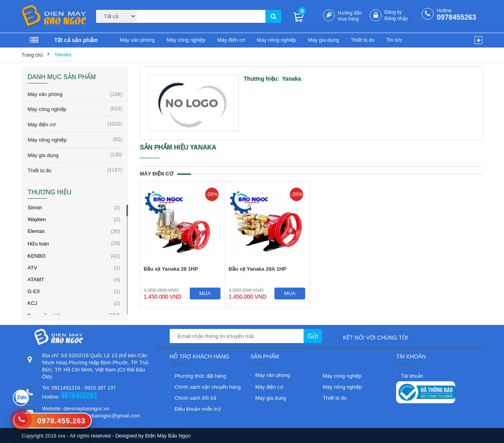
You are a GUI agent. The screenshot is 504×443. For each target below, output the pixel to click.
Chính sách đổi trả (195, 398)
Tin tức (394, 40)
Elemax (36, 231)
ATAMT (36, 280)
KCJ (32, 303)
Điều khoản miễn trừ (197, 409)
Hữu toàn (38, 244)
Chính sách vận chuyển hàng (208, 387)
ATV (32, 268)
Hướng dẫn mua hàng (350, 16)
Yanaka (63, 54)
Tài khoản (412, 376)
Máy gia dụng (323, 40)
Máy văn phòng (137, 40)
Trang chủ (32, 55)
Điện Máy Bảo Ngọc (168, 436)
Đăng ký (393, 12)
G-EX (34, 291)
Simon (35, 208)
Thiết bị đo (363, 40)
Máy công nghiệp (186, 40)
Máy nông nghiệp (276, 40)
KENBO (37, 256)
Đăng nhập (396, 18)
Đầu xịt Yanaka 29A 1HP (258, 269)
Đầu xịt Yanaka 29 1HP (171, 269)
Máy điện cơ (231, 40)
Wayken (37, 219)
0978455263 (456, 17)
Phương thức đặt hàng (200, 376)
